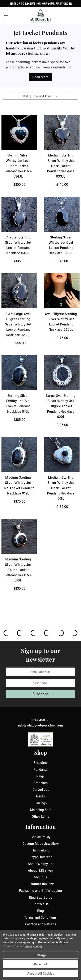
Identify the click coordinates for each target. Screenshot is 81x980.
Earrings (41, 803)
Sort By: (28, 96)
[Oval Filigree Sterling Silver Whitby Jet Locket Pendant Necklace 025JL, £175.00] (62, 291)
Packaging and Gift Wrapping (40, 890)
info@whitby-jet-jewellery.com (40, 725)
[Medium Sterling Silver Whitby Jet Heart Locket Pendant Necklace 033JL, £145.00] (62, 132)
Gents (40, 796)
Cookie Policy (41, 837)
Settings (40, 955)
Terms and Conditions (40, 917)
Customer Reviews (40, 884)
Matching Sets (41, 810)
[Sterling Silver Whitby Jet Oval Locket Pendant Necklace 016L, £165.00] (19, 373)
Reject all (40, 964)
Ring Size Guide (41, 897)
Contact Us (40, 904)
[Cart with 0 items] (76, 16)
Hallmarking (41, 850)
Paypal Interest (41, 857)
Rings (40, 776)
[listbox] (46, 96)
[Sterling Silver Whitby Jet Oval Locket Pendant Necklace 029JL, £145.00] (62, 214)
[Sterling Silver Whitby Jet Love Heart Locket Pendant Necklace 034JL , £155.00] (19, 132)
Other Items (40, 816)
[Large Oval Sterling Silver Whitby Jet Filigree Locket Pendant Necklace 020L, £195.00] (62, 373)
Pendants (40, 769)
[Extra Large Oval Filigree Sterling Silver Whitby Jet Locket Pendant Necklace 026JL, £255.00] (19, 291)
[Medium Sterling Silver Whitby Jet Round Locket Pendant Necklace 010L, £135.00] (19, 536)
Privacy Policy (33, 946)
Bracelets (41, 763)
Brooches (40, 783)
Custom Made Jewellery (41, 844)
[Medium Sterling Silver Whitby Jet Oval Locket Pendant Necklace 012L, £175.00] (19, 454)
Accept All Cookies (41, 973)
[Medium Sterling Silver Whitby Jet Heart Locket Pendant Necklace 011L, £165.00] (62, 454)
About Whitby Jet (41, 864)
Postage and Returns (41, 924)
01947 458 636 (40, 720)
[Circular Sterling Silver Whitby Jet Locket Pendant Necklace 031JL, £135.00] (19, 214)
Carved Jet (41, 790)
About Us (40, 877)
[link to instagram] (40, 715)
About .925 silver (40, 870)
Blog (40, 911)
